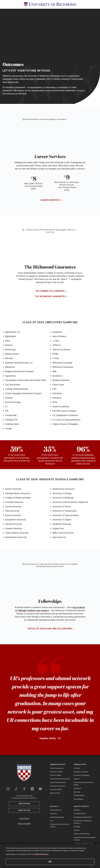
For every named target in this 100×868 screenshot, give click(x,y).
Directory (77, 792)
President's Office (56, 772)
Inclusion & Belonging (82, 775)
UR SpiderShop (79, 796)
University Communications (60, 779)
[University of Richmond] (50, 4)
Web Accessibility (24, 824)
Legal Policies (24, 819)
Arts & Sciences (56, 810)
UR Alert (77, 810)
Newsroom (78, 788)
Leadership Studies (57, 817)
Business (53, 814)
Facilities (77, 827)
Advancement (55, 793)
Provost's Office (56, 775)
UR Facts (77, 768)
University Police (80, 814)
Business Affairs (56, 790)
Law (51, 821)
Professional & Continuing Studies (59, 826)
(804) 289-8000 (24, 804)
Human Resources (57, 768)
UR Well (76, 830)
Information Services (57, 786)
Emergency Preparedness (83, 817)
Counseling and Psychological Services (85, 839)
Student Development (58, 782)
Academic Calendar (81, 772)
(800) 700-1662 (24, 810)
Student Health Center (82, 834)
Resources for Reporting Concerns (82, 822)
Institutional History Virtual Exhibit (83, 784)
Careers (77, 779)
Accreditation (79, 799)
